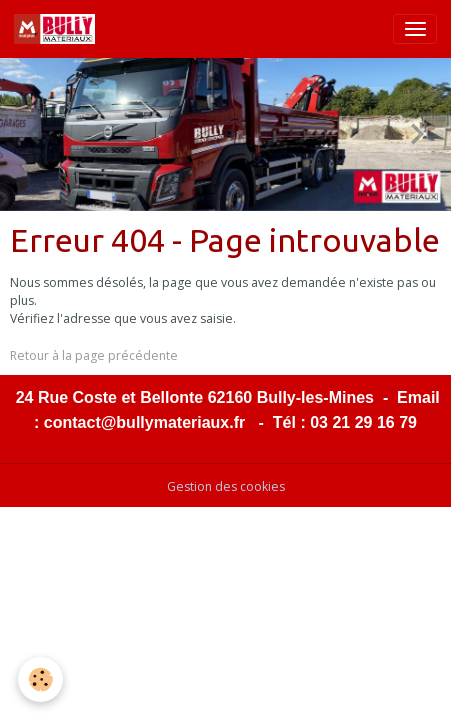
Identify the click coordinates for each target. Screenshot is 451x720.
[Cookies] (40, 679)
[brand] (58, 29)
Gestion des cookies (226, 486)
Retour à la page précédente (94, 355)
